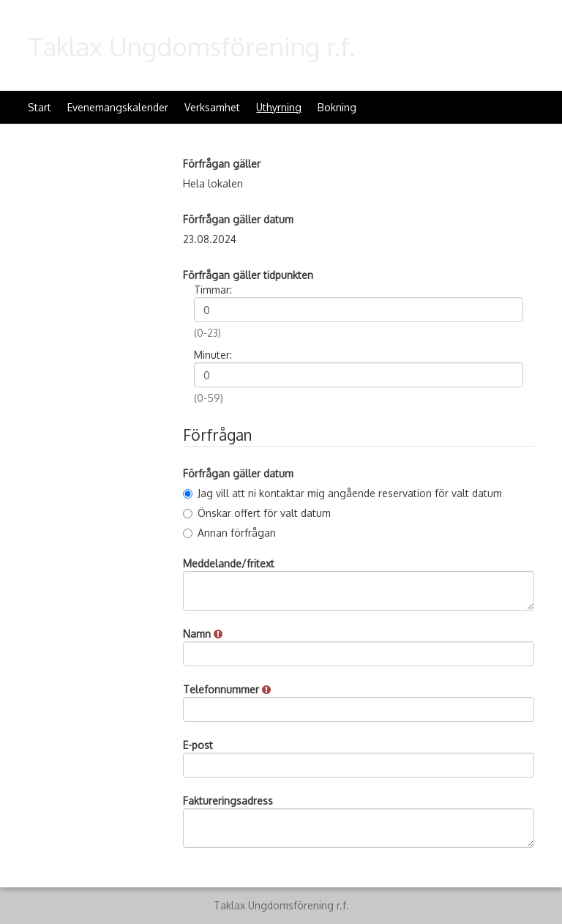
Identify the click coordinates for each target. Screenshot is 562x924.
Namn (203, 634)
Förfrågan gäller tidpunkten (248, 275)
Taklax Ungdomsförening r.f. (192, 46)
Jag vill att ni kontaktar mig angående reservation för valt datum (342, 493)
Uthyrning (279, 107)
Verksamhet (212, 107)
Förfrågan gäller (222, 164)
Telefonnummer (227, 689)
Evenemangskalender (118, 107)
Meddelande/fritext (229, 563)
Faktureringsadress (228, 801)
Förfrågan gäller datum (238, 219)
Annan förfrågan (229, 533)
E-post (198, 745)
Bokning (337, 107)
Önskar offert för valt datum (257, 513)
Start (40, 107)
